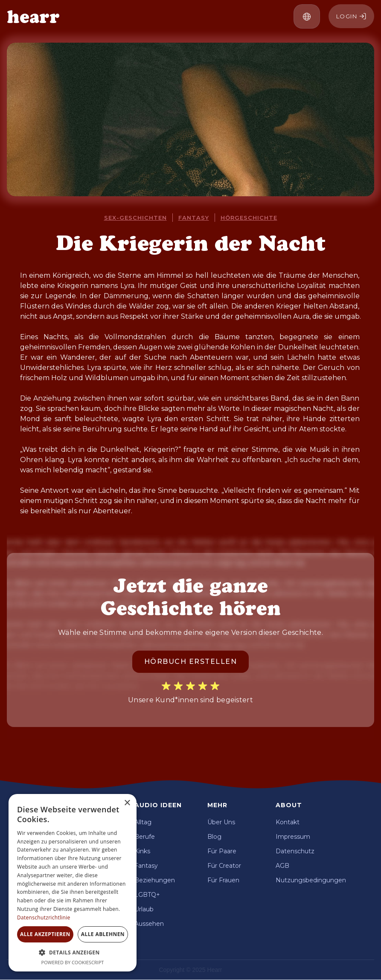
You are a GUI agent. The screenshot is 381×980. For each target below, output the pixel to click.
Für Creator (224, 866)
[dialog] (73, 883)
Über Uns (221, 822)
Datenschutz (295, 851)
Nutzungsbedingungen (311, 880)
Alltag (143, 822)
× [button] (127, 803)
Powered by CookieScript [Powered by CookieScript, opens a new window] (73, 962)
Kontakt (288, 822)
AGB (282, 866)
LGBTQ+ (147, 895)
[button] (307, 16)
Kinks (142, 851)
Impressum (293, 837)
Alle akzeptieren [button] (45, 934)
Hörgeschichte (249, 218)
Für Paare (222, 851)
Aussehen (149, 924)
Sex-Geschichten (135, 218)
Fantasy (194, 218)
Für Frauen (223, 880)
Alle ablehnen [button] (103, 934)
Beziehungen (155, 880)
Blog (214, 837)
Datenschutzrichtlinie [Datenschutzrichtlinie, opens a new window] (44, 917)
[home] (33, 17)
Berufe (145, 837)
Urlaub (144, 909)
